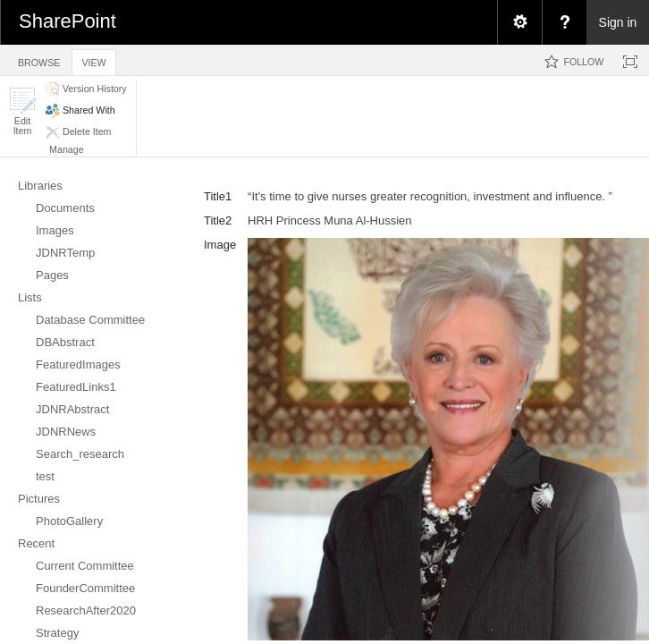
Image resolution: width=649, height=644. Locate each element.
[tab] (39, 59)
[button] (22, 111)
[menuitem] (519, 22)
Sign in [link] (618, 22)
